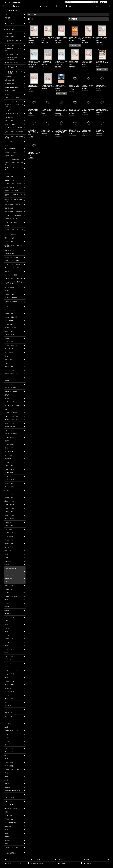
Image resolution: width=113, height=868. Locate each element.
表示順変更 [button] (73, 19)
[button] (96, 6)
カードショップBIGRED (12, 2)
